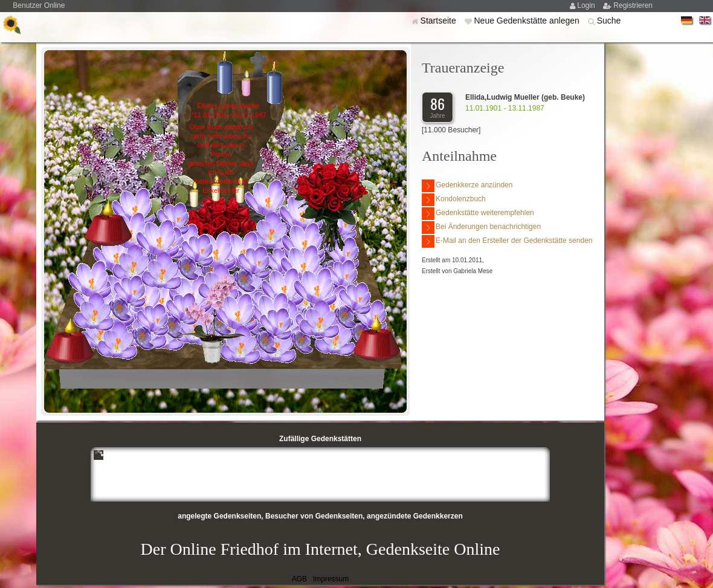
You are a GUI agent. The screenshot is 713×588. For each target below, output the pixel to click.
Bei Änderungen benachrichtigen (481, 228)
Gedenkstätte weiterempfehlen (478, 214)
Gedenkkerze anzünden (467, 186)
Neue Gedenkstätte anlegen (527, 21)
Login (587, 5)
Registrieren (633, 5)
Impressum (331, 579)
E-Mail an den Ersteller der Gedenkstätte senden (507, 241)
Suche (609, 21)
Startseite (440, 21)
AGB (299, 579)
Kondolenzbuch (454, 200)
